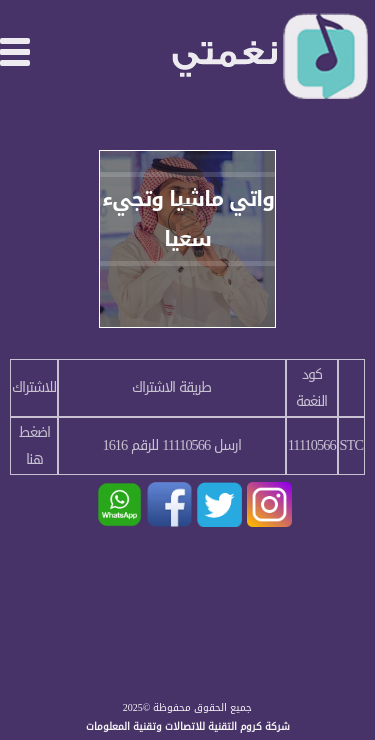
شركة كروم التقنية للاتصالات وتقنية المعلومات (188, 726)
